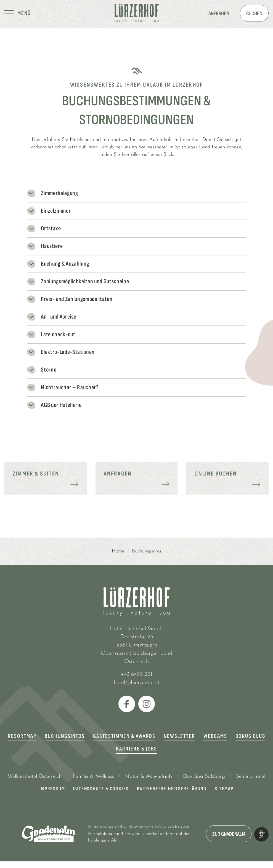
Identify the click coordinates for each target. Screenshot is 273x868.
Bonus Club (250, 736)
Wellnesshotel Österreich (35, 777)
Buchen (254, 14)
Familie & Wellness (93, 777)
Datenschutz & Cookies (101, 789)
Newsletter (179, 736)
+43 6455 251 (136, 674)
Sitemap (224, 789)
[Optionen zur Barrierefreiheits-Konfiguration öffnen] (261, 834)
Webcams (215, 736)
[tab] (136, 220)
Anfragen (219, 14)
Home (118, 551)
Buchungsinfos (65, 736)
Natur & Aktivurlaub (149, 777)
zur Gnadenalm (229, 834)
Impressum (52, 789)
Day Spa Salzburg (204, 777)
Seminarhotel (251, 777)
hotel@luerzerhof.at (137, 683)
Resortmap (22, 736)
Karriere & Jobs (136, 749)
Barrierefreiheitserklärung (172, 789)
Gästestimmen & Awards (124, 736)
